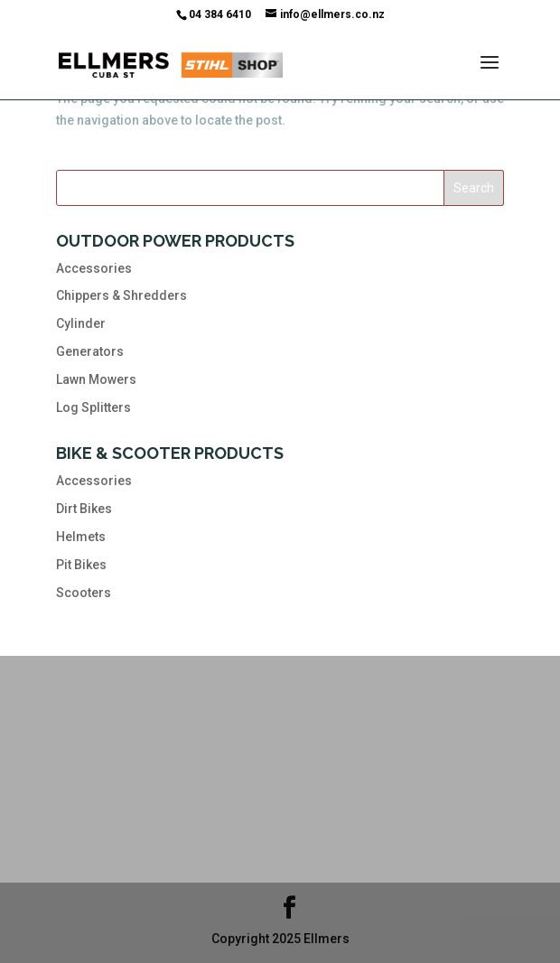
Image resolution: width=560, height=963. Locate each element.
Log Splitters (93, 407)
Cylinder (81, 323)
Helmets (81, 537)
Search (474, 188)
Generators (90, 351)
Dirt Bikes (84, 509)
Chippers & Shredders (121, 295)
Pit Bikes (81, 565)
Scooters (84, 593)
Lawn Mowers (96, 379)
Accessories (94, 268)
